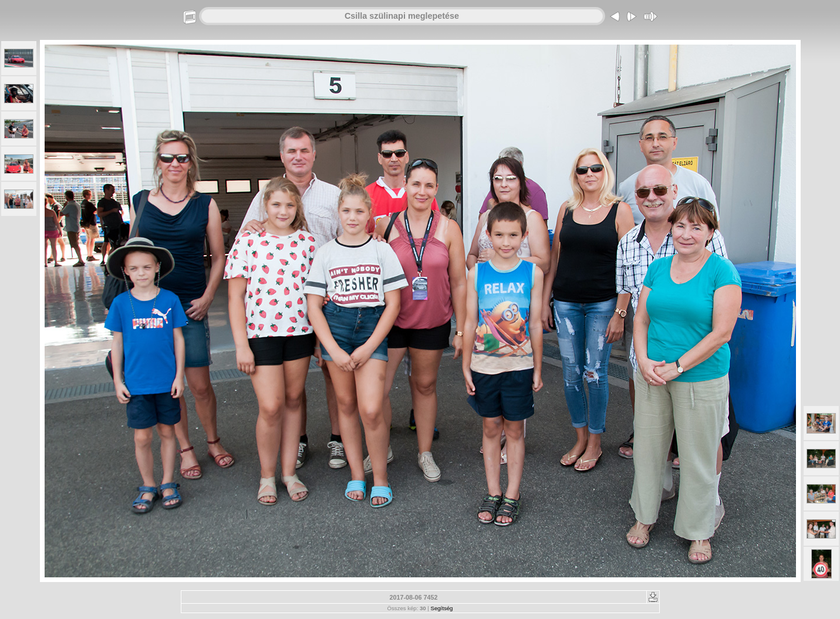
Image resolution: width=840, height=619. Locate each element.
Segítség (442, 608)
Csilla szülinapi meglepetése (402, 16)
